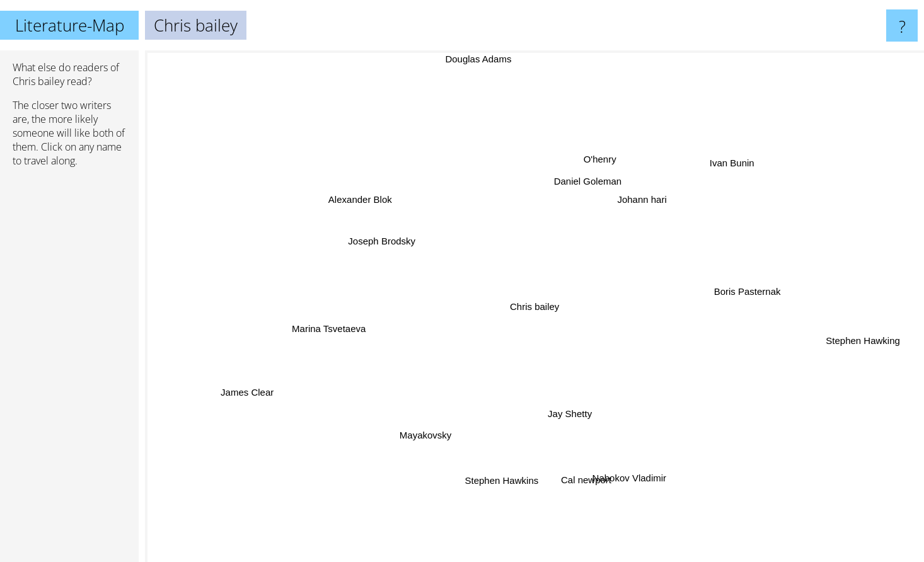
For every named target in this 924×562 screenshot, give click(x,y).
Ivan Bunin (731, 164)
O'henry (602, 162)
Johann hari (638, 204)
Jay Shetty (571, 408)
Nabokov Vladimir (630, 477)
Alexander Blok (364, 199)
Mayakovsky (430, 435)
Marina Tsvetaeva (331, 331)
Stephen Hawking (852, 339)
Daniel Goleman (587, 186)
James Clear (254, 389)
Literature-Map (70, 25)
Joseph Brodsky (387, 241)
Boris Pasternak (741, 293)
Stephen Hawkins (501, 475)
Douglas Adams (481, 59)
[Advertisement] (69, 370)
